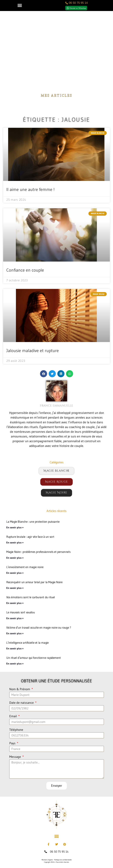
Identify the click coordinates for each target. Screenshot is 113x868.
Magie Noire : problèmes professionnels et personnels (38, 552)
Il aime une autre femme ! (30, 189)
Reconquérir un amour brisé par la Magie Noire (34, 582)
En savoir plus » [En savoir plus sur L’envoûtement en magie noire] (15, 573)
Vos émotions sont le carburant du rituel (31, 597)
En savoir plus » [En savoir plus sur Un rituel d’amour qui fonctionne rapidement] (15, 663)
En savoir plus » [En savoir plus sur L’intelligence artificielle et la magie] (15, 648)
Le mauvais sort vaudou (20, 612)
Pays (13, 743)
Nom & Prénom (20, 689)
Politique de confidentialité (63, 860)
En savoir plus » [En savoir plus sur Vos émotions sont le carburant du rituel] (15, 603)
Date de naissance (22, 703)
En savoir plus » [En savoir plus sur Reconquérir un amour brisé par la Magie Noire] (15, 588)
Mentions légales (47, 860)
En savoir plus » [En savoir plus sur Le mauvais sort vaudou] (15, 618)
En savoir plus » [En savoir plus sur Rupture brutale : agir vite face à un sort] (15, 542)
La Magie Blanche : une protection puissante (33, 522)
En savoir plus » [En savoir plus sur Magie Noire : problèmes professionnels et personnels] (15, 558)
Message (16, 757)
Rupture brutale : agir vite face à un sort (30, 537)
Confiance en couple (25, 270)
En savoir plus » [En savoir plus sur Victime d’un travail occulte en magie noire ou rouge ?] (15, 633)
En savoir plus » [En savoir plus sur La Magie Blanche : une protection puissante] (15, 527)
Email (13, 716)
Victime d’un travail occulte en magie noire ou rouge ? (39, 628)
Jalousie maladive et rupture (33, 351)
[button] (20, 5)
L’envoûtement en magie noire (25, 567)
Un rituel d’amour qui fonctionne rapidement (34, 658)
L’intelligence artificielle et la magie (27, 643)
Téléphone (16, 730)
